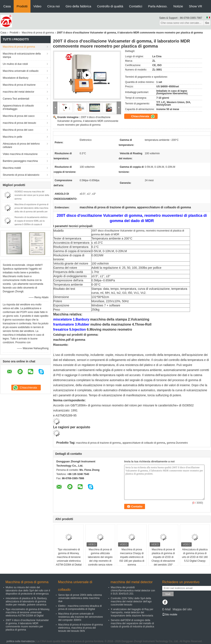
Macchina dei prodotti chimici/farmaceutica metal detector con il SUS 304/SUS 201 (133, 591)
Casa (7, 6)
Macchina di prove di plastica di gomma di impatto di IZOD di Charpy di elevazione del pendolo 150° (163, 557)
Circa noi (53, 6)
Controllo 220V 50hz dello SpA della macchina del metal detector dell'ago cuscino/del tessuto (131, 601)
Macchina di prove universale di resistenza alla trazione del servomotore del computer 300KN (80, 617)
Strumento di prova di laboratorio (21, 175)
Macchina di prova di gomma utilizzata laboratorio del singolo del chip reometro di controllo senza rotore (100, 557)
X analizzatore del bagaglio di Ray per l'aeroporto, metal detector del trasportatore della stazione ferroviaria (132, 612)
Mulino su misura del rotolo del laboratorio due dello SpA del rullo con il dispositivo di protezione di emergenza (28, 591)
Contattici (136, 6)
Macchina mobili (12, 168)
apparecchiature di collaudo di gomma (144, 443)
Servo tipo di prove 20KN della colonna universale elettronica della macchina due (80, 598)
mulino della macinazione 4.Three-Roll (121, 324)
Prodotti (22, 6)
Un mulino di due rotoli (15, 64)
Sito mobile (170, 615)
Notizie (178, 6)
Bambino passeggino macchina (20, 161)
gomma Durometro (177, 443)
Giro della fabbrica (78, 6)
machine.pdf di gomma (69, 340)
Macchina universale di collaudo (21, 71)
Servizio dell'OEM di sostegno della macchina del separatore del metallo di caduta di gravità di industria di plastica (132, 623)
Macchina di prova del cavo (18, 130)
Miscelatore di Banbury (16, 78)
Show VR (196, 6)
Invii (168, 594)
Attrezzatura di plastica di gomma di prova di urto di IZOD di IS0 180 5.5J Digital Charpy (195, 555)
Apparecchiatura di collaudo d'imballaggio (18, 107)
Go (207, 23)
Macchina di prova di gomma (38, 33)
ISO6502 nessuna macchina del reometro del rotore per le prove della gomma (32, 195)
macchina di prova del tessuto (19, 123)
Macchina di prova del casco (19, 116)
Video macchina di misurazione (20, 154)
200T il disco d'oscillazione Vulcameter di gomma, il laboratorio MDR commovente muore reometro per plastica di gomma (88, 121)
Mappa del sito (182, 609)
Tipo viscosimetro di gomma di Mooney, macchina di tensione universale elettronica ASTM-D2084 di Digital (69, 557)
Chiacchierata (143, 116)
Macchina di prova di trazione (19, 85)
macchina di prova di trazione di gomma (98, 443)
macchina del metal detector (18, 92)
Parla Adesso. (158, 6)
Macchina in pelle (13, 137)
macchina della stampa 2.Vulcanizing (120, 319)
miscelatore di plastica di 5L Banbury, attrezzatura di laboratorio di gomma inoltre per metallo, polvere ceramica (26, 601)
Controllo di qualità (110, 6)
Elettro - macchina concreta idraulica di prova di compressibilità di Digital (80, 607)
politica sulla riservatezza (20, 641)
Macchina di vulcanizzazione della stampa (22, 55)
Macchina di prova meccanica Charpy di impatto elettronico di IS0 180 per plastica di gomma (132, 557)
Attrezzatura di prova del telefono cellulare (21, 145)
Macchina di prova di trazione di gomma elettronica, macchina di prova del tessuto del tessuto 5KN (80, 628)
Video (37, 6)
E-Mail (166, 609)
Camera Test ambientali (16, 99)
